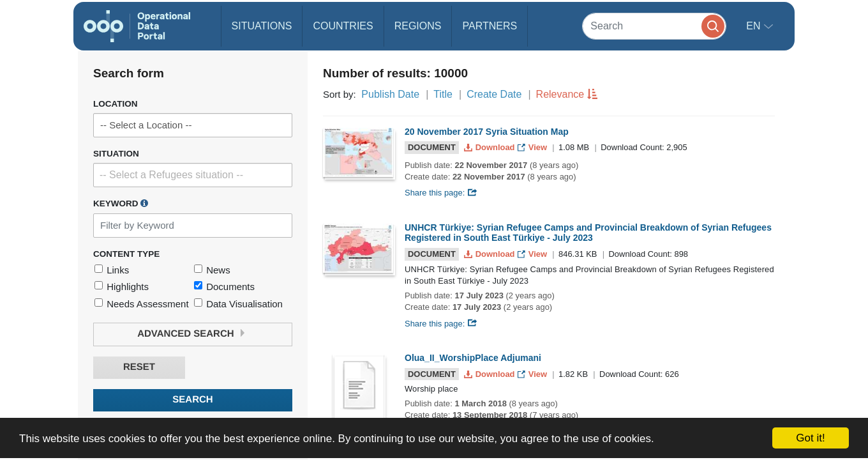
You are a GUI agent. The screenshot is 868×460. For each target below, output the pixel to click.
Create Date (494, 94)
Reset (139, 367)
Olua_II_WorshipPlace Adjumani (473, 358)
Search (192, 400)
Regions (418, 26)
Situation (116, 154)
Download (490, 147)
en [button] (755, 26)
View (533, 147)
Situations (262, 26)
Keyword (121, 203)
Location (116, 104)
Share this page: (441, 193)
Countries (343, 26)
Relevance (560, 94)
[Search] (654, 26)
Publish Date (390, 94)
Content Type (126, 254)
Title (443, 94)
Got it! (810, 438)
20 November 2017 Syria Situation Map (487, 132)
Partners (490, 26)
